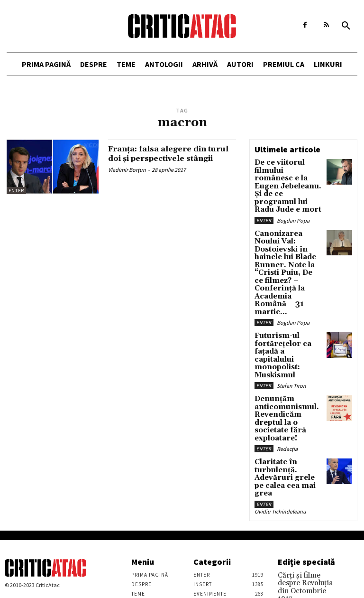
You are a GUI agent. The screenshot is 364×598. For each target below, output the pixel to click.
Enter (16, 191)
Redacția (287, 361)
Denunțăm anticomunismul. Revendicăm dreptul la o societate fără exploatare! (288, 339)
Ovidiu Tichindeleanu (280, 411)
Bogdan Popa (293, 198)
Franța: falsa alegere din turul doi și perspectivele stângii (166, 158)
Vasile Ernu (291, 509)
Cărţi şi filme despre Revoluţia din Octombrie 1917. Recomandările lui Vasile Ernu (305, 487)
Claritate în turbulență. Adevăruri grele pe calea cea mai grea (287, 385)
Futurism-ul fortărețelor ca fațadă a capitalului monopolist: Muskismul (287, 291)
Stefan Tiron (291, 313)
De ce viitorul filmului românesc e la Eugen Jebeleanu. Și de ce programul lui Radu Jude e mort (287, 176)
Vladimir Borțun (127, 179)
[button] (346, 26)
